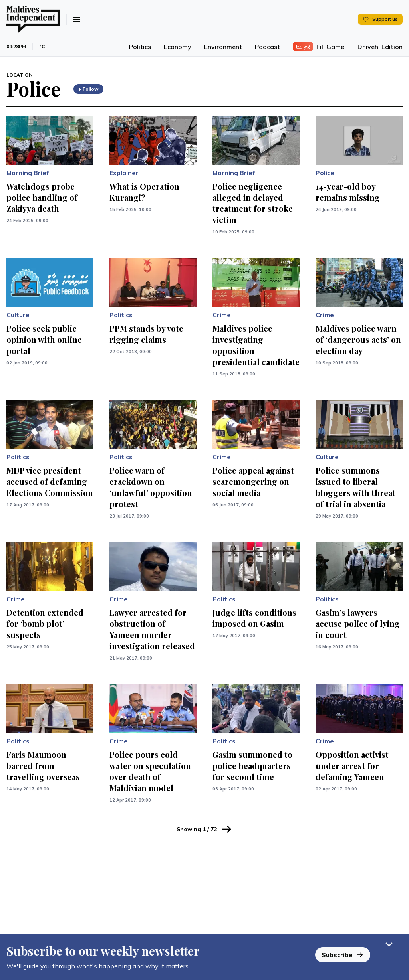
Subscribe (343, 954)
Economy (178, 47)
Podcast (267, 47)
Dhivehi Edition (380, 47)
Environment (223, 47)
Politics (140, 47)
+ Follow (88, 89)
